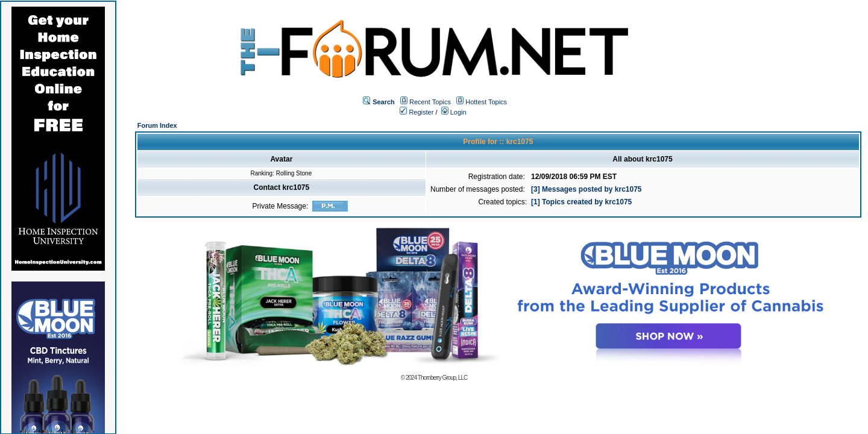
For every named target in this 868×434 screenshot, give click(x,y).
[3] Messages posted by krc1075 (586, 189)
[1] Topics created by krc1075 (581, 202)
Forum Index (157, 125)
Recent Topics (430, 102)
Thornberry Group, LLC (442, 378)
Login (454, 112)
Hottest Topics (486, 102)
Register (417, 112)
